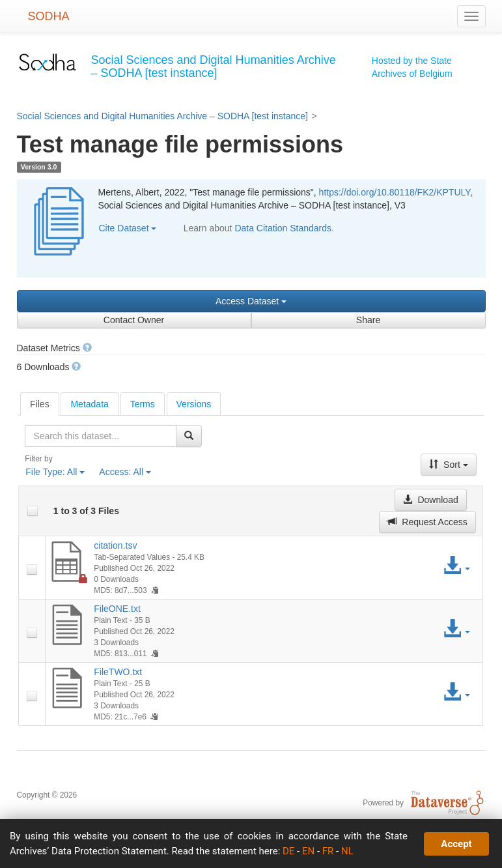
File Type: (55, 472)
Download (430, 500)
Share (368, 320)
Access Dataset (251, 301)
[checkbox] (33, 511)
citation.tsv (115, 545)
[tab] (40, 404)
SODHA (49, 16)
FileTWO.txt (118, 672)
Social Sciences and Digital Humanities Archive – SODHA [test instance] (162, 116)
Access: (125, 472)
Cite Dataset (128, 228)
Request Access (427, 522)
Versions (194, 404)
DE (288, 851)
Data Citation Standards (283, 228)
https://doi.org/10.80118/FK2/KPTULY (395, 192)
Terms (143, 404)
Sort (449, 465)
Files (40, 404)
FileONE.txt (117, 609)
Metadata (89, 404)
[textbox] (100, 436)
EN (308, 851)
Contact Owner (134, 320)
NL (347, 851)
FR (328, 851)
